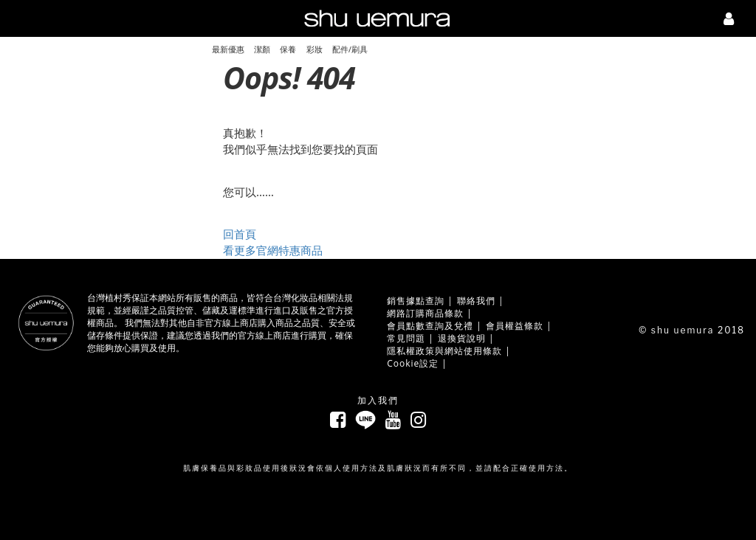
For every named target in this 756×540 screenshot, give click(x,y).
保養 (288, 49)
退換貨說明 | (466, 338)
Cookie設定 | (417, 363)
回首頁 (240, 234)
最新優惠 (228, 49)
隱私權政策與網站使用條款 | (449, 351)
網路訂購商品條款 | (430, 313)
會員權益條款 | (519, 326)
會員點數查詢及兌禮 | (434, 326)
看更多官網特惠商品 (273, 250)
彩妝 (315, 49)
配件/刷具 (350, 49)
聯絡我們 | (481, 301)
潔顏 (262, 49)
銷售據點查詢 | (420, 301)
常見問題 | (410, 338)
